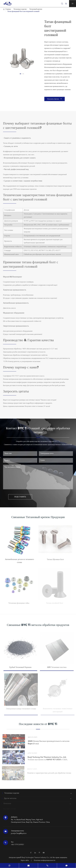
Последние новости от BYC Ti (38, 724)
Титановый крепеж (36, 9)
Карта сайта (25, 860)
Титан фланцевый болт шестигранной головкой (23, 12)
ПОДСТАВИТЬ (20, 497)
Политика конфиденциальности (45, 860)
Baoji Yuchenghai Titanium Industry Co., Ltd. (37, 858)
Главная (8, 9)
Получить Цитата (55, 99)
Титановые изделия (20, 9)
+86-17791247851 (18, 845)
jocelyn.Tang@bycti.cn (19, 833)
